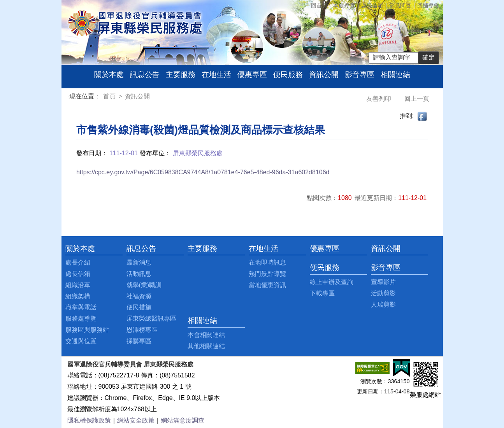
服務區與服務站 (87, 330)
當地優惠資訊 (267, 285)
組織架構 (78, 296)
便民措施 (139, 307)
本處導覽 (344, 5)
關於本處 (109, 75)
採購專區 (139, 341)
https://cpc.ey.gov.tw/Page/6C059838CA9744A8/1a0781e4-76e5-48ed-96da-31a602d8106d (203, 172)
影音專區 (360, 75)
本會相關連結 (206, 335)
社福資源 (139, 296)
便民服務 (288, 75)
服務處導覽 (81, 318)
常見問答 (400, 5)
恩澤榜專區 (142, 330)
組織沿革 (78, 285)
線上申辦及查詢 (332, 282)
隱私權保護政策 (89, 420)
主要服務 (181, 75)
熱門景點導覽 (267, 274)
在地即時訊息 (267, 262)
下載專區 (322, 293)
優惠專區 (252, 75)
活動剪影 (383, 293)
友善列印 (379, 99)
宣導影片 (383, 282)
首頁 (110, 96)
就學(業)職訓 (144, 285)
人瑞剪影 (383, 304)
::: (71, 97)
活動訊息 (139, 274)
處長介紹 (78, 262)
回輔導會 (428, 5)
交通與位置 (81, 341)
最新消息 (139, 262)
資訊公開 (324, 75)
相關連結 (395, 75)
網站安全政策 (136, 420)
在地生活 (216, 75)
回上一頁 (417, 99)
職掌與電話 (81, 307)
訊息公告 (145, 75)
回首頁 (319, 5)
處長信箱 (372, 5)
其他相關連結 (206, 346)
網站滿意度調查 (183, 420)
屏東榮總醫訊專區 (151, 318)
